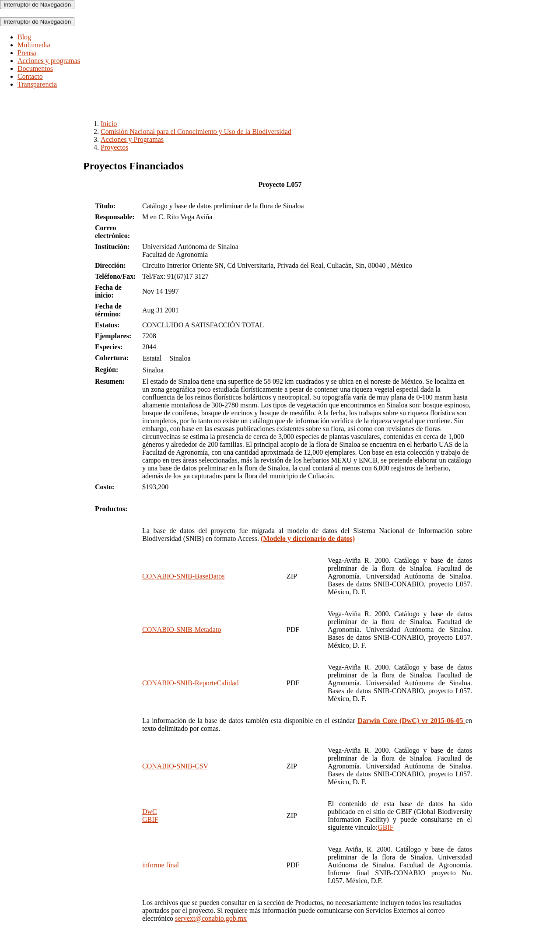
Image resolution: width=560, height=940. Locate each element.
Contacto (30, 76)
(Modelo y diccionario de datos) (308, 538)
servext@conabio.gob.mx (211, 918)
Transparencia (37, 84)
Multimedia (34, 45)
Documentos (35, 68)
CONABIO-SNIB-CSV (175, 766)
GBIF (385, 827)
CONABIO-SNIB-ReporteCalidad (190, 683)
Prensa (27, 53)
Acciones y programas (49, 61)
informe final (161, 865)
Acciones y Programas (132, 139)
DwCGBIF (150, 815)
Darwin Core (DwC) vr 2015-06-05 (411, 721)
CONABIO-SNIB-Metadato (182, 630)
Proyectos (114, 147)
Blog (24, 37)
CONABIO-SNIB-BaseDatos (183, 576)
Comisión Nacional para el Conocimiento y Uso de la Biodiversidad (196, 132)
